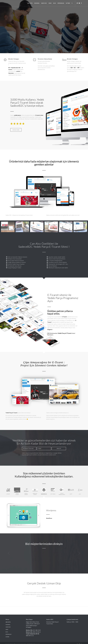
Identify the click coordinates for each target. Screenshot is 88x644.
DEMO (7, 627)
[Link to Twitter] (77, 3)
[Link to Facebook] (81, 3)
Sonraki (79, 553)
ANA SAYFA (8, 620)
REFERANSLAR (8, 632)
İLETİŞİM (7, 635)
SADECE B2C (8, 625)
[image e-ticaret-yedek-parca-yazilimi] (8, 227)
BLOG (7, 630)
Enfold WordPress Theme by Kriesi (33, 642)
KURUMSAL (8, 623)
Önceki (9, 553)
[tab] (8, 492)
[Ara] (72, 3)
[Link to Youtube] (79, 3)
